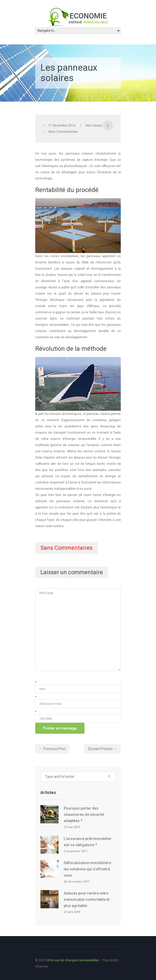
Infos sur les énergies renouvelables (73, 960)
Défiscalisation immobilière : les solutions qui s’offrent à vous (88, 869)
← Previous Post (52, 749)
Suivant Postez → (102, 749)
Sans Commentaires (63, 132)
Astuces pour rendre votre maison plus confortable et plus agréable (87, 899)
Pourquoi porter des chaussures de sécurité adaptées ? (84, 815)
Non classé (94, 125)
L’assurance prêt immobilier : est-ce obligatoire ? (89, 842)
